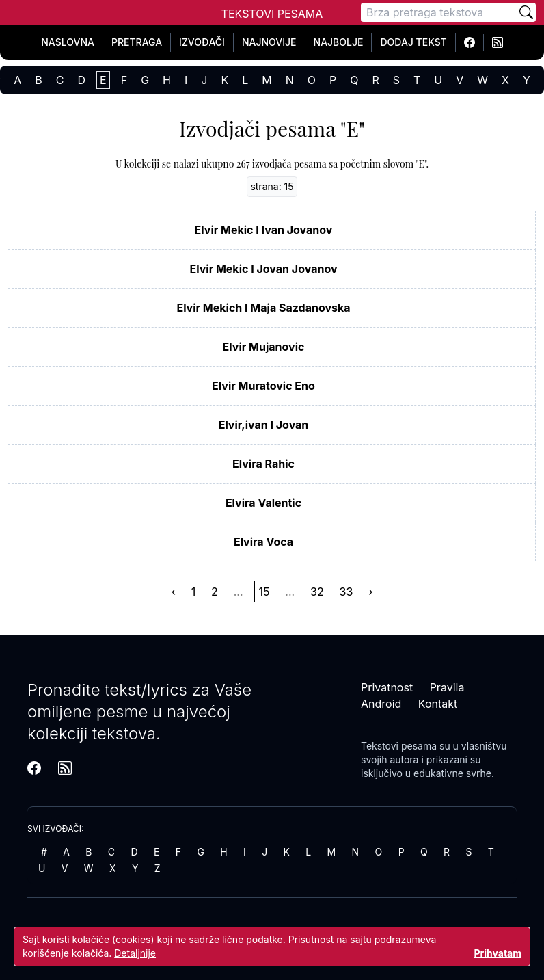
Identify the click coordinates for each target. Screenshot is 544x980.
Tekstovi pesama (399, 746)
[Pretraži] (526, 12)
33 (346, 592)
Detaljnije (135, 953)
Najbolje (339, 42)
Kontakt (438, 704)
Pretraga (137, 42)
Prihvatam (498, 953)
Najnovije (269, 42)
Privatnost (387, 687)
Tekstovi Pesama (272, 14)
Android (381, 704)
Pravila (447, 687)
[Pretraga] (439, 12)
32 (317, 592)
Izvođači (202, 42)
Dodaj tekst (413, 42)
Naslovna (68, 42)
